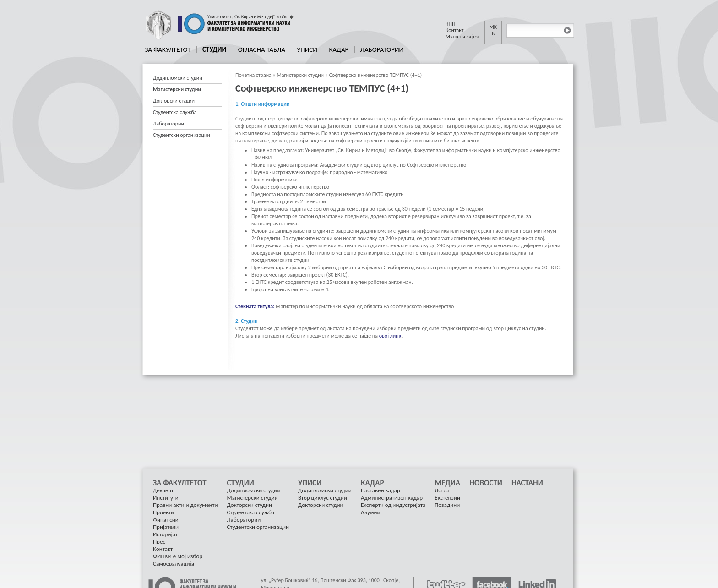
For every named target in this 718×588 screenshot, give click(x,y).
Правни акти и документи (185, 505)
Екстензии (447, 498)
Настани (527, 483)
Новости (486, 483)
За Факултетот (168, 49)
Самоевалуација (174, 563)
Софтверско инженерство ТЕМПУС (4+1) (375, 75)
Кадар (339, 49)
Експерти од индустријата (393, 505)
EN (493, 33)
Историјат (165, 534)
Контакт (455, 30)
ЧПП (451, 24)
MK (493, 27)
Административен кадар (392, 498)
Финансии (166, 520)
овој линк (390, 336)
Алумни (371, 512)
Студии (214, 49)
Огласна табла (262, 49)
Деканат (163, 490)
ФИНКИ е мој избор (178, 556)
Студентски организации (182, 135)
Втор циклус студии (323, 498)
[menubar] (274, 49)
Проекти (163, 512)
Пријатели (166, 527)
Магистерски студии (300, 75)
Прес (159, 542)
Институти (166, 498)
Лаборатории (382, 49)
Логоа (442, 490)
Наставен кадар (381, 490)
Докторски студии (174, 101)
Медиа (447, 483)
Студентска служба (175, 112)
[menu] (187, 107)
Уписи (307, 49)
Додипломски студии (178, 78)
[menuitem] (168, 49)
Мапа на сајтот (463, 37)
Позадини (447, 505)
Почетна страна (253, 75)
